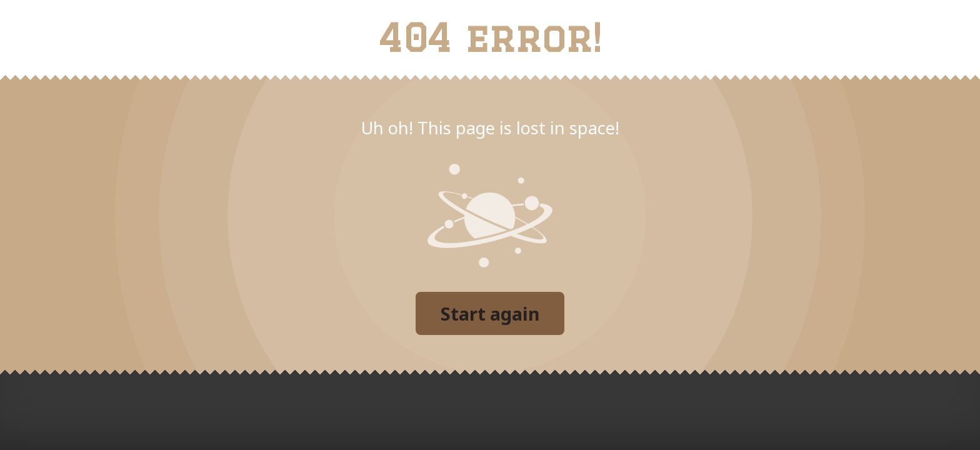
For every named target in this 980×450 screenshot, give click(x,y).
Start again (490, 313)
